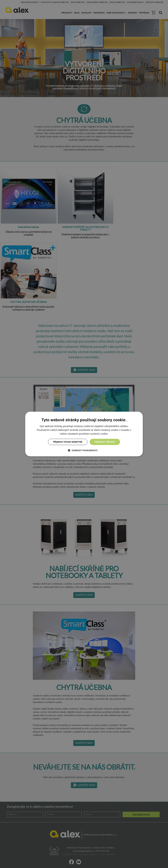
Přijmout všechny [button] (105, 442)
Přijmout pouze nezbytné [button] (68, 442)
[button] (84, 450)
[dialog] (84, 434)
